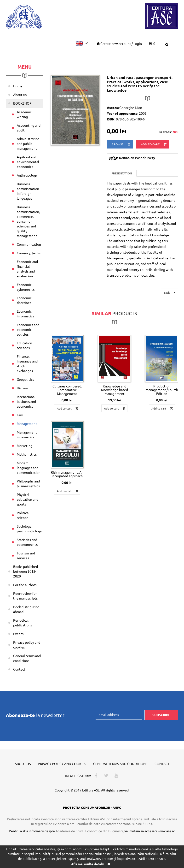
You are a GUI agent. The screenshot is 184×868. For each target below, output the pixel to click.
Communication (29, 244)
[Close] (109, 864)
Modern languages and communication (29, 468)
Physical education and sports (28, 499)
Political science (23, 515)
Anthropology (27, 175)
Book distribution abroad (26, 609)
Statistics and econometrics (27, 542)
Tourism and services (26, 555)
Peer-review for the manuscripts (25, 596)
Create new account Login (119, 43)
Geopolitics (25, 379)
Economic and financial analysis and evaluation (27, 269)
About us (20, 95)
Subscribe (161, 715)
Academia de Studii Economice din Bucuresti (89, 831)
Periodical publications (23, 623)
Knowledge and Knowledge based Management (115, 390)
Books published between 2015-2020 (26, 571)
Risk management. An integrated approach (67, 474)
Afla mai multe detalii (87, 864)
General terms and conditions (27, 658)
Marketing (25, 446)
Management (27, 423)
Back (170, 292)
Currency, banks (29, 253)
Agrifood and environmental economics (28, 162)
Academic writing (24, 114)
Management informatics (27, 434)
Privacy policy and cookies (27, 645)
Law (20, 415)
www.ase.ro (166, 831)
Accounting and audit (29, 128)
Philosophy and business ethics (28, 483)
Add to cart (154, 144)
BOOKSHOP (22, 103)
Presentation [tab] (122, 173)
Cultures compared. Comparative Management (67, 390)
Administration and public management (28, 143)
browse (121, 144)
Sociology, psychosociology (29, 529)
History (22, 388)
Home (18, 86)
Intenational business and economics (26, 401)
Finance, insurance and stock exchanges (27, 363)
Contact (19, 669)
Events (18, 634)
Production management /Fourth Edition (162, 390)
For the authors (25, 585)
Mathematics (27, 454)
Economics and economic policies (28, 329)
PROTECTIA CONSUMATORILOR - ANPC (92, 807)
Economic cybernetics (26, 287)
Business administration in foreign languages (28, 191)
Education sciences (24, 345)
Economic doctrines (24, 300)
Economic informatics (25, 314)
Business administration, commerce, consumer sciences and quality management (28, 221)
